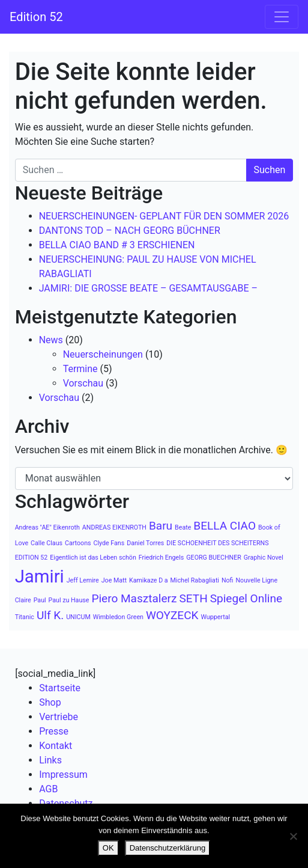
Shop (50, 702)
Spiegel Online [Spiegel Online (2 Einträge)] (246, 598)
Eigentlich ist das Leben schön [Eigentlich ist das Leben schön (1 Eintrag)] (93, 558)
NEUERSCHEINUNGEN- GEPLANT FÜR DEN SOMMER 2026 (164, 216)
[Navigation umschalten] (282, 17)
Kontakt (56, 746)
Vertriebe (59, 717)
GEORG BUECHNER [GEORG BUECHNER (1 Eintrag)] (213, 558)
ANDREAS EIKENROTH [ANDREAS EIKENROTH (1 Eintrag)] (114, 527)
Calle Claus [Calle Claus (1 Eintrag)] (47, 543)
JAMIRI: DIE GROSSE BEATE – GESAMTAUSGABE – (148, 288)
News (51, 340)
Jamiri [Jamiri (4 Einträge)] (40, 576)
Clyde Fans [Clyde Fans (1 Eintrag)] (109, 543)
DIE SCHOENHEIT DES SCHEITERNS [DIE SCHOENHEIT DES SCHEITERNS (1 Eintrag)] (217, 543)
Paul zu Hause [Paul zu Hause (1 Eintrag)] (69, 600)
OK (108, 848)
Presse (54, 731)
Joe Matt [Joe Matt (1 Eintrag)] (114, 580)
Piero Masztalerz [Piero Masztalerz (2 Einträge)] (134, 598)
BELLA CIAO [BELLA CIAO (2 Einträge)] (225, 526)
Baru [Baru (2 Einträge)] (161, 526)
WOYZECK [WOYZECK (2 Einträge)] (172, 615)
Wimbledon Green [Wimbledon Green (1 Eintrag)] (118, 617)
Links (50, 760)
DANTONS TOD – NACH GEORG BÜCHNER (130, 231)
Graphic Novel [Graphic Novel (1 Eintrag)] (264, 558)
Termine (80, 369)
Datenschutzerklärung (168, 848)
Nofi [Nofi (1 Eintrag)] (228, 580)
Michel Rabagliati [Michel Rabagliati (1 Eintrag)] (195, 580)
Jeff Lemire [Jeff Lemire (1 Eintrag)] (83, 580)
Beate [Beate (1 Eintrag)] (183, 527)
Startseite (60, 688)
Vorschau (83, 383)
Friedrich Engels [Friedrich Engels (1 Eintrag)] (162, 558)
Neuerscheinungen (103, 354)
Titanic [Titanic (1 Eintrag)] (25, 617)
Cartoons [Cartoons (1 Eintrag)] (78, 543)
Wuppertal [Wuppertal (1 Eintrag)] (216, 617)
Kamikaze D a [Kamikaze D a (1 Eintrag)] (149, 580)
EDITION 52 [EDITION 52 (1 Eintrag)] (32, 558)
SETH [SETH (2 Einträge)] (193, 598)
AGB (48, 789)
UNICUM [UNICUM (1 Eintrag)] (78, 617)
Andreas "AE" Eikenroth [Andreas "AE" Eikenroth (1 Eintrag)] (47, 527)
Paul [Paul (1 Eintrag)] (40, 600)
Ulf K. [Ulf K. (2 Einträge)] (50, 615)
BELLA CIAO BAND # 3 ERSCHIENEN (117, 245)
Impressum (63, 775)
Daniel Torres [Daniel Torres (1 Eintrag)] (145, 543)
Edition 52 (36, 17)
